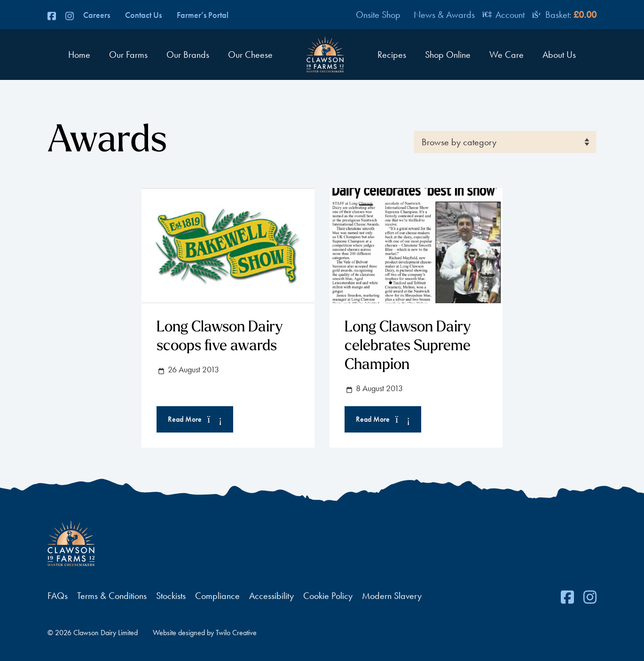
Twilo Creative (236, 633)
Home (79, 55)
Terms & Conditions (112, 596)
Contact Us (143, 15)
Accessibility (271, 596)
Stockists (171, 596)
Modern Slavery (392, 596)
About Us (559, 55)
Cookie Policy (328, 596)
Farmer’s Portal (203, 15)
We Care (507, 55)
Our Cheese (250, 55)
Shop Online (448, 55)
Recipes (392, 55)
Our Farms (128, 55)
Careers (97, 15)
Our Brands (188, 55)
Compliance (217, 596)
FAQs (58, 596)
